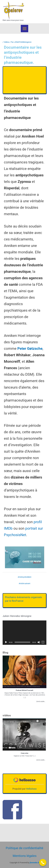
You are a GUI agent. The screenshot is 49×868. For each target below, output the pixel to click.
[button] (43, 682)
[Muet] (39, 642)
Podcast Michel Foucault (24, 690)
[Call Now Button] (43, 863)
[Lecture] (6, 642)
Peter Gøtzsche (30, 349)
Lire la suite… (41, 701)
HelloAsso (31, 789)
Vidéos (7, 42)
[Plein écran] (43, 642)
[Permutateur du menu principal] (24, 29)
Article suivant (25, 583)
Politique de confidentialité (24, 848)
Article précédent (25, 577)
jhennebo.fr (35, 863)
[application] (24, 633)
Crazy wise (24, 753)
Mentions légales (25, 856)
